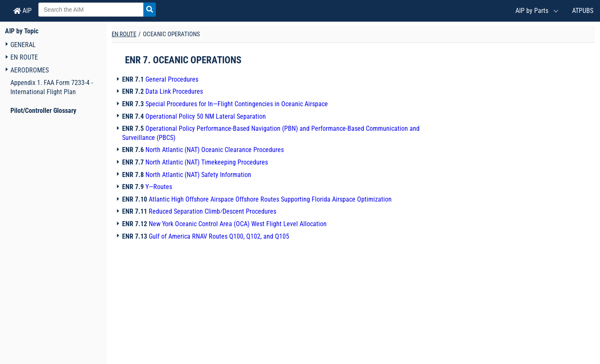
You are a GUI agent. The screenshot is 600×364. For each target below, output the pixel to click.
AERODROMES (30, 70)
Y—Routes (159, 187)
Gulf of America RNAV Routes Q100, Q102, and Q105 (219, 236)
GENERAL (23, 45)
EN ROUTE (24, 57)
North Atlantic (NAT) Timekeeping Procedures (207, 162)
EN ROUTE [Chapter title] (124, 34)
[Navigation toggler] (6, 44)
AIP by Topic (22, 31)
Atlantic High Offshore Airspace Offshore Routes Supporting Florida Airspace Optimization (270, 199)
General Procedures (172, 79)
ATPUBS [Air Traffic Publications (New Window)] (583, 11)
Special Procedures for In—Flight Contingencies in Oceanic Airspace (237, 104)
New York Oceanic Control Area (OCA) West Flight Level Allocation (238, 224)
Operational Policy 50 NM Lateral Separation (206, 116)
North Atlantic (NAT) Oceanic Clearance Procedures (215, 150)
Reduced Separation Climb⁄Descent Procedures (212, 211)
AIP (22, 11)
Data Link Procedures (174, 91)
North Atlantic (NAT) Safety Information (198, 175)
